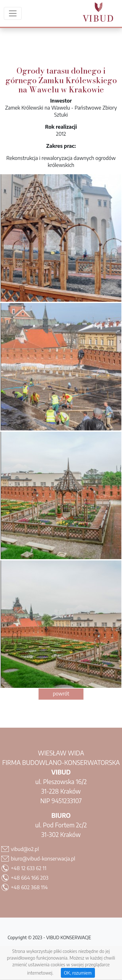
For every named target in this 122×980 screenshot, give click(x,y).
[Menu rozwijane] (13, 13)
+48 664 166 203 (30, 878)
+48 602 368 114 (29, 887)
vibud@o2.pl (25, 849)
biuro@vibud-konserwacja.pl (43, 859)
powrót (61, 694)
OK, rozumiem (78, 973)
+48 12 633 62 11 (29, 868)
